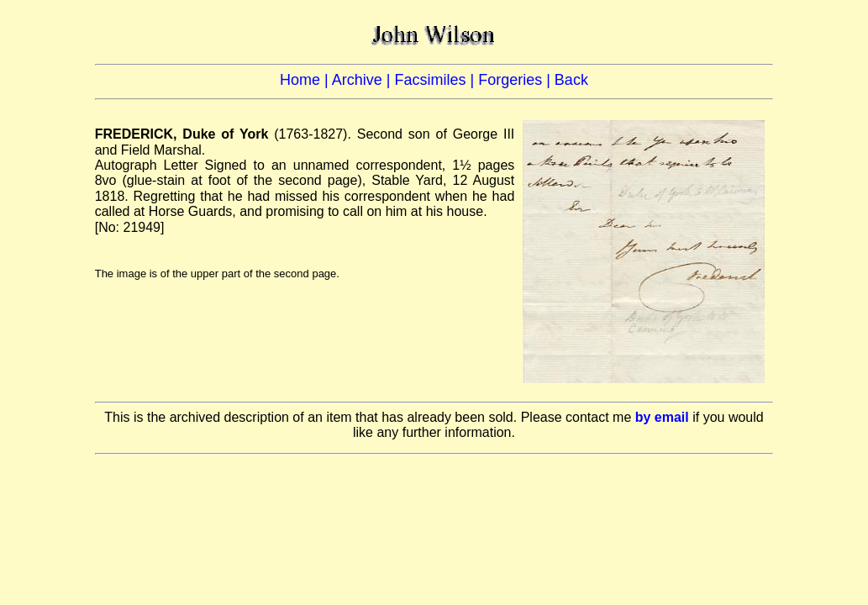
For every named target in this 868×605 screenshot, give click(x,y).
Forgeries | (516, 80)
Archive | (363, 80)
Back (571, 80)
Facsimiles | (436, 80)
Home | (306, 80)
